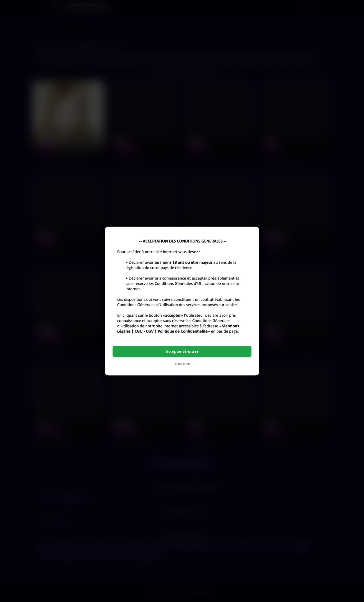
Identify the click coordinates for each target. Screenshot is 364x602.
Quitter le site (182, 364)
